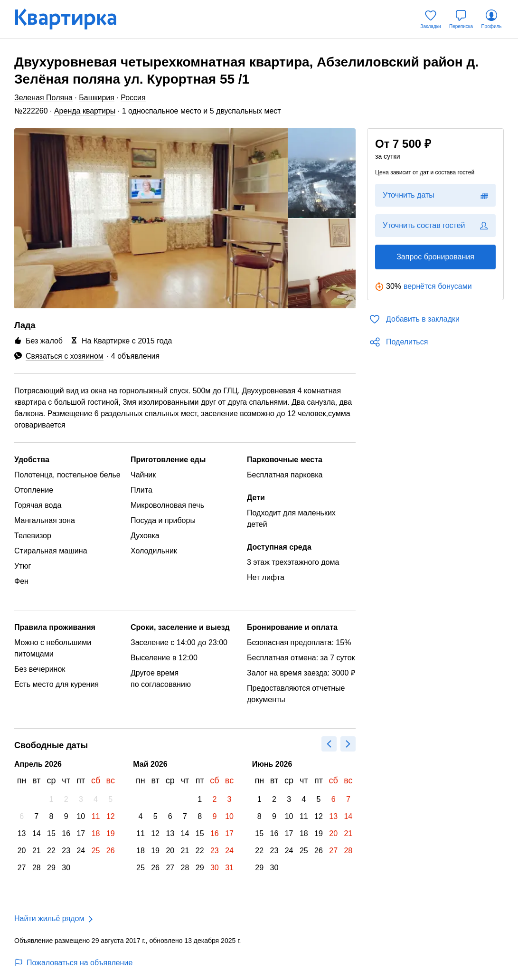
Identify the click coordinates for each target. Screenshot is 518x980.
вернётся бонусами (438, 286)
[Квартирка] (72, 19)
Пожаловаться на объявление (73, 963)
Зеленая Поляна (43, 98)
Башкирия (97, 98)
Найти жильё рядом (49, 918)
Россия (133, 98)
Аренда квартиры (85, 111)
